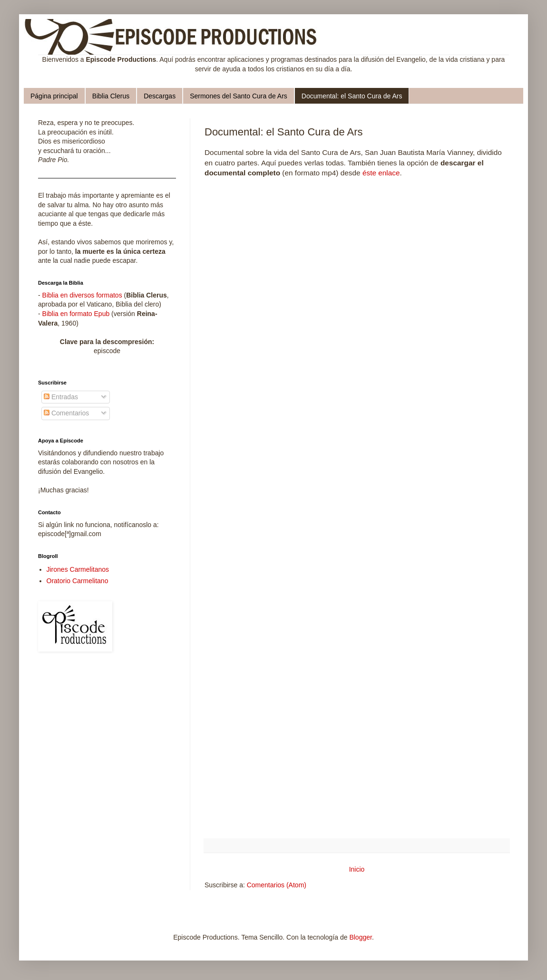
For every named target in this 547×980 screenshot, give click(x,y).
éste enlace (381, 173)
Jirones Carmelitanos (78, 569)
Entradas (61, 397)
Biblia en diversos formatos (82, 295)
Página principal (54, 96)
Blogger (360, 937)
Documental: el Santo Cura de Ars (352, 96)
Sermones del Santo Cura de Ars (239, 96)
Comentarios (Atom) (277, 885)
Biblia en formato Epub (76, 314)
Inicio (357, 869)
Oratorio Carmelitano (78, 581)
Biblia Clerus (111, 96)
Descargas (160, 96)
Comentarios (66, 413)
